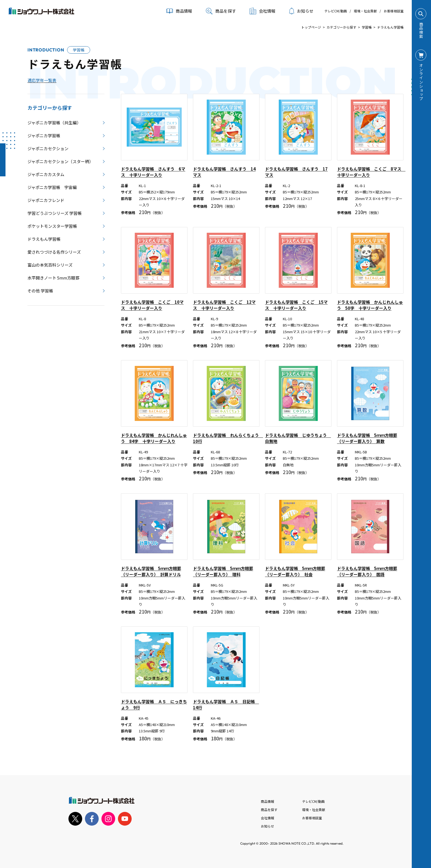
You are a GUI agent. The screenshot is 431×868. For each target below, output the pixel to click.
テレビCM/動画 (336, 11)
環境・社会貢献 (365, 11)
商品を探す (221, 11)
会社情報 (267, 818)
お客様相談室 (394, 11)
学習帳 (367, 27)
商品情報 (267, 801)
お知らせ (301, 11)
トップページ (311, 27)
